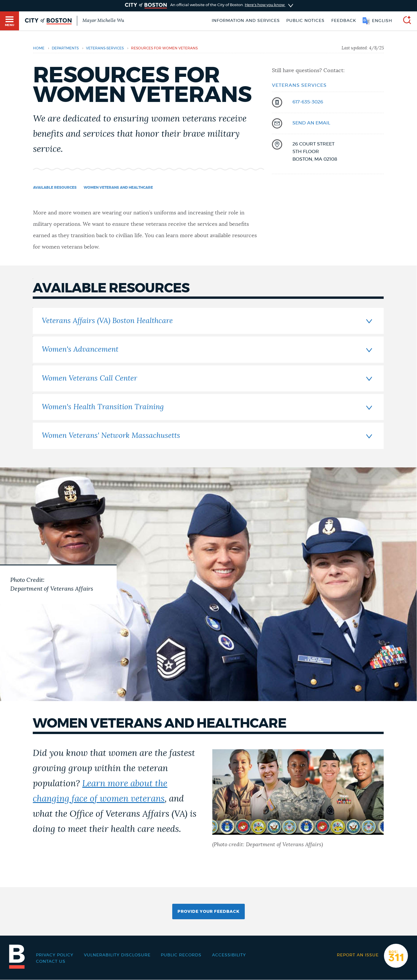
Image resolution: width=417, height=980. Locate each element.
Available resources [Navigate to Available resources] (55, 188)
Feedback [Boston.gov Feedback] (344, 21)
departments (65, 48)
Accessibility (229, 955)
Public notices (305, 21)
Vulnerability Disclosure (117, 955)
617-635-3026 (308, 102)
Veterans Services (299, 85)
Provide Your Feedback (208, 912)
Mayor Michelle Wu (103, 20)
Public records (181, 955)
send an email (311, 123)
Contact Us (51, 962)
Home (39, 48)
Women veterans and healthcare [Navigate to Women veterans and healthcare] (118, 188)
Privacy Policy (55, 955)
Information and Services (246, 21)
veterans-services (105, 48)
